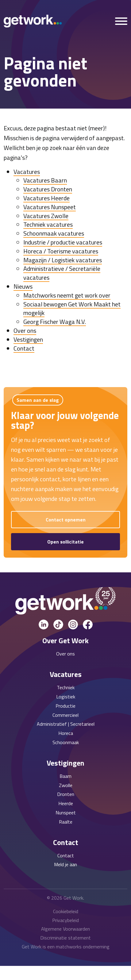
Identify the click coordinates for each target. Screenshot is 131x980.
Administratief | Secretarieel (66, 724)
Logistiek (66, 697)
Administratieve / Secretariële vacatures (62, 273)
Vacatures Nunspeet (50, 207)
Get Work (73, 898)
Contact (24, 348)
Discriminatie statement (65, 938)
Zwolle (66, 785)
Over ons (25, 331)
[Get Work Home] (33, 21)
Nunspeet (66, 813)
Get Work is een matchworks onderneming (66, 947)
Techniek (66, 687)
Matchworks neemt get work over (67, 295)
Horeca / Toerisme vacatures (61, 251)
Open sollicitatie (65, 542)
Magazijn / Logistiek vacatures (63, 260)
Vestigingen (28, 339)
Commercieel (65, 715)
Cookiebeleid (66, 911)
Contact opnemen (66, 520)
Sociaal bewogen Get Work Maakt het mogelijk (72, 309)
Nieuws (23, 286)
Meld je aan (65, 864)
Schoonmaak (66, 742)
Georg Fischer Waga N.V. (55, 322)
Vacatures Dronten (48, 189)
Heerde (66, 803)
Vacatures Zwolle (46, 216)
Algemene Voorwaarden (65, 929)
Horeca (66, 733)
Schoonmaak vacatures (54, 233)
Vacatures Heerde (46, 198)
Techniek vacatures (48, 224)
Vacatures (27, 172)
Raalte (66, 822)
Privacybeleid (65, 920)
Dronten (66, 794)
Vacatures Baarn (45, 180)
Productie (65, 706)
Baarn (65, 776)
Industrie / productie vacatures (63, 242)
